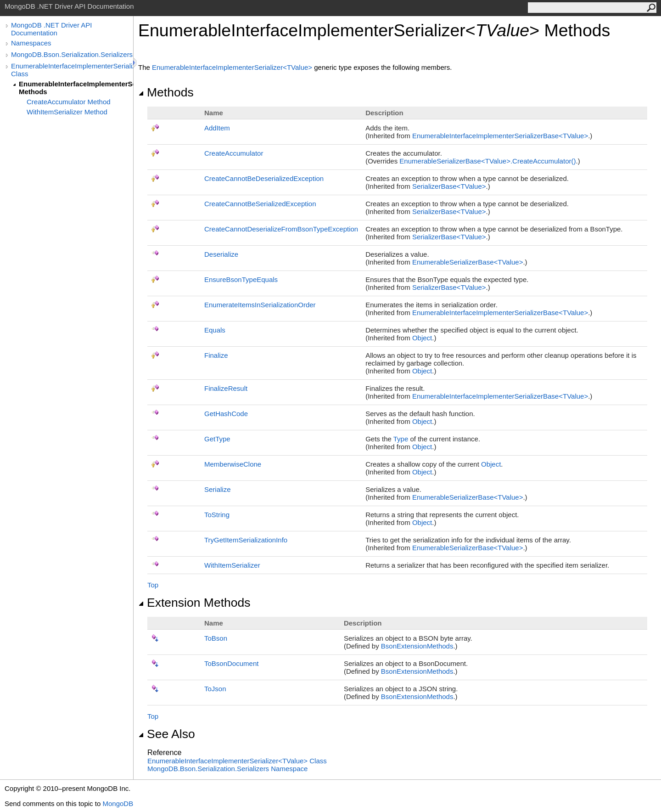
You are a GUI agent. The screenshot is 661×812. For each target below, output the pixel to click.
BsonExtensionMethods (417, 646)
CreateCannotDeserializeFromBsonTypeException (281, 229)
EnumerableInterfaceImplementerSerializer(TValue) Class (72, 70)
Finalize (216, 355)
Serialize (218, 489)
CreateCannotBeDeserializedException (264, 178)
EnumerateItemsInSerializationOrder (260, 305)
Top (153, 585)
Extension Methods (194, 603)
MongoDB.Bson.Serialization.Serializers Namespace (227, 769)
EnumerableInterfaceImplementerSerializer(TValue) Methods (76, 88)
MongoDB (118, 804)
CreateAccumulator (234, 153)
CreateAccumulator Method (69, 102)
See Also (167, 734)
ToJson (215, 689)
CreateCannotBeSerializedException (260, 204)
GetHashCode (226, 414)
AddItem (217, 128)
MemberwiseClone (233, 464)
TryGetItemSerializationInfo (246, 540)
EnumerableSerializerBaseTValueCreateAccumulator (487, 161)
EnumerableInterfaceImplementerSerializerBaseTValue (500, 136)
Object (422, 338)
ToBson (216, 638)
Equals (215, 330)
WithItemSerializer (232, 565)
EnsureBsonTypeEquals (241, 279)
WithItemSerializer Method (67, 112)
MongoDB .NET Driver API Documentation (51, 29)
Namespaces (31, 43)
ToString (217, 515)
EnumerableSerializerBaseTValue (468, 262)
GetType (217, 439)
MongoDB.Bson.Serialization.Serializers (72, 54)
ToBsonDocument (231, 663)
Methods (166, 92)
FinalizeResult (226, 388)
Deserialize (221, 254)
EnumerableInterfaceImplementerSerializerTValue (233, 67)
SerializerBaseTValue (449, 186)
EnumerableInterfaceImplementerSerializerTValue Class (237, 761)
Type (401, 439)
